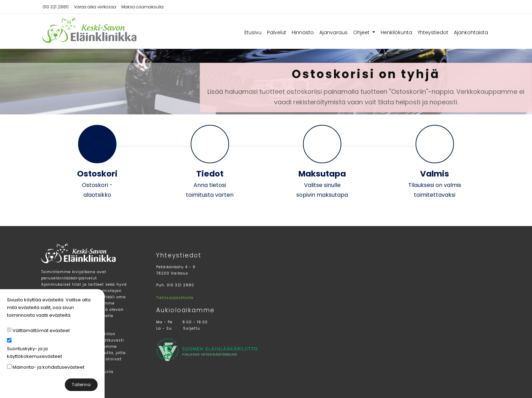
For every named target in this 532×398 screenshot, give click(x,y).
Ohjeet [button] (362, 32)
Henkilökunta (396, 32)
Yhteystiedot (433, 32)
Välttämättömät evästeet (41, 331)
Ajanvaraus (333, 32)
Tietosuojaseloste (175, 298)
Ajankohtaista (471, 32)
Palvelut (277, 32)
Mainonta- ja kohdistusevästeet (48, 367)
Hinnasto (303, 32)
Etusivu (253, 32)
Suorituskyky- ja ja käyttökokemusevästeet (35, 352)
